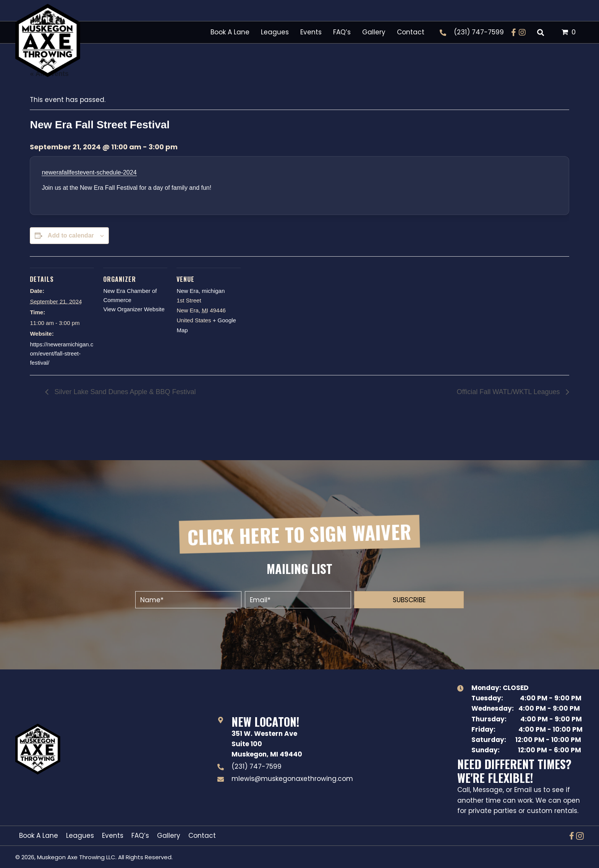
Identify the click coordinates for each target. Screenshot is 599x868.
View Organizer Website (134, 309)
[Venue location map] (290, 309)
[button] (514, 32)
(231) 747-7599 (479, 32)
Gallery (169, 836)
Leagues (80, 836)
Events (113, 836)
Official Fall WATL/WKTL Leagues (509, 392)
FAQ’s (140, 836)
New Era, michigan (201, 291)
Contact (202, 836)
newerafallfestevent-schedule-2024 (89, 172)
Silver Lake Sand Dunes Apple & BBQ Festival (124, 392)
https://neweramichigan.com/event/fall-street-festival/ (62, 353)
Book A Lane (39, 836)
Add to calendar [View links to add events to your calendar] (71, 235)
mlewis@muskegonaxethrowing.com (292, 779)
